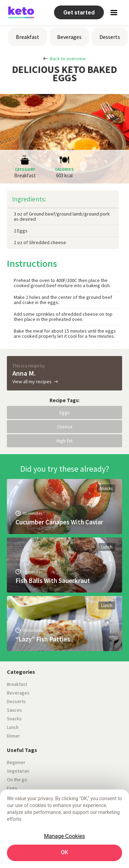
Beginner (16, 762)
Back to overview (68, 59)
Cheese (65, 427)
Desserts (110, 37)
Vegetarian (18, 771)
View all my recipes (32, 381)
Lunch (107, 547)
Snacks (106, 488)
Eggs (65, 412)
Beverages (69, 37)
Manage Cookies (64, 836)
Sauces (14, 710)
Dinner (13, 736)
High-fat (64, 441)
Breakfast (28, 37)
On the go (17, 780)
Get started (79, 13)
